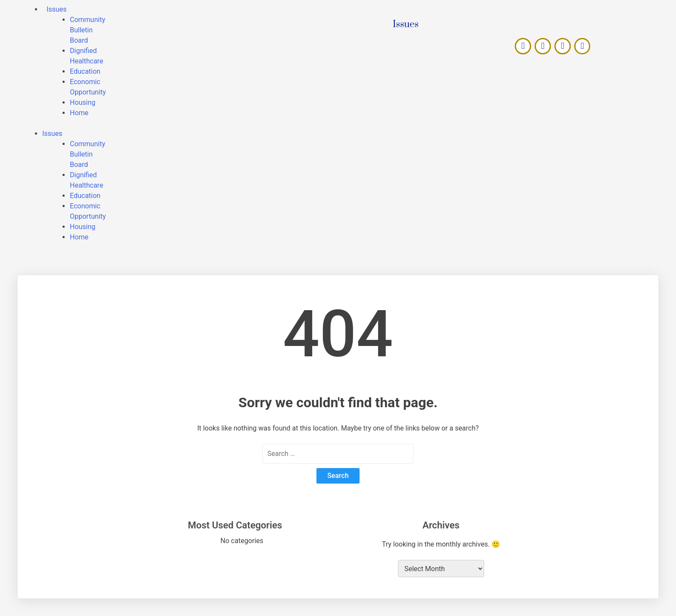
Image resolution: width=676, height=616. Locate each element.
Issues (52, 134)
